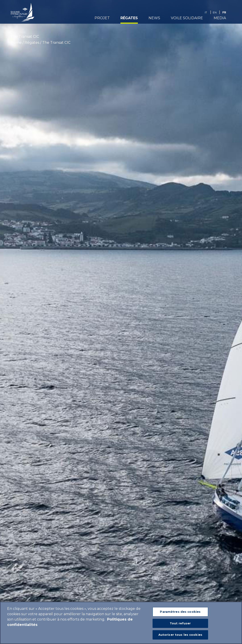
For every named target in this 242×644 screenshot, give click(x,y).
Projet (102, 19)
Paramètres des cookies (180, 612)
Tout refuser (180, 623)
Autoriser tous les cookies (180, 635)
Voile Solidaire (187, 19)
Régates (129, 19)
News (154, 19)
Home (16, 43)
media (220, 19)
